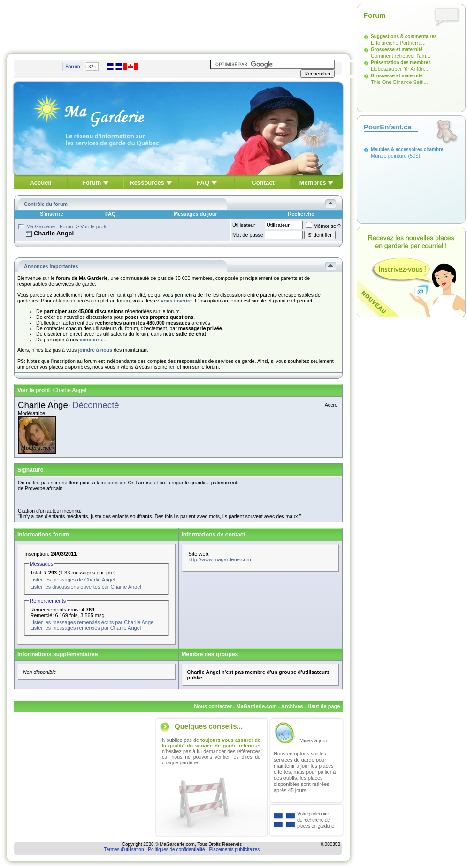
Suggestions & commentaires (404, 36)
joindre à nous (95, 350)
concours (91, 340)
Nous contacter (213, 706)
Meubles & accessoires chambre (407, 149)
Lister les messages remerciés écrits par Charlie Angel (92, 622)
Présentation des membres (401, 63)
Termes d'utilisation (124, 849)
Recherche (301, 214)
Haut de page (324, 706)
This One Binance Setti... (399, 82)
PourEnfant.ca (388, 127)
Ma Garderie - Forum (50, 226)
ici (171, 367)
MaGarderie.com (256, 706)
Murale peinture (389, 156)
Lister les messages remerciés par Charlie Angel (85, 628)
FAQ (203, 183)
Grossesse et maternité (397, 49)
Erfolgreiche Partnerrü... (398, 43)
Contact (263, 183)
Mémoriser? (323, 226)
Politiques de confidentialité (176, 849)
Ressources (147, 183)
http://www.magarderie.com (220, 559)
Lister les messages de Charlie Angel (73, 580)
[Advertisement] (178, 25)
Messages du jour (195, 214)
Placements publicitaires (234, 849)
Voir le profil (94, 226)
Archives (292, 706)
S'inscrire (52, 214)
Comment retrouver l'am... (401, 56)
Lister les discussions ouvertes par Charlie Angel (86, 587)
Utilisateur (244, 225)
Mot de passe (248, 235)
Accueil (40, 183)
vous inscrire (176, 301)
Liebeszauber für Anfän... (399, 69)
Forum (92, 183)
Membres (313, 183)
